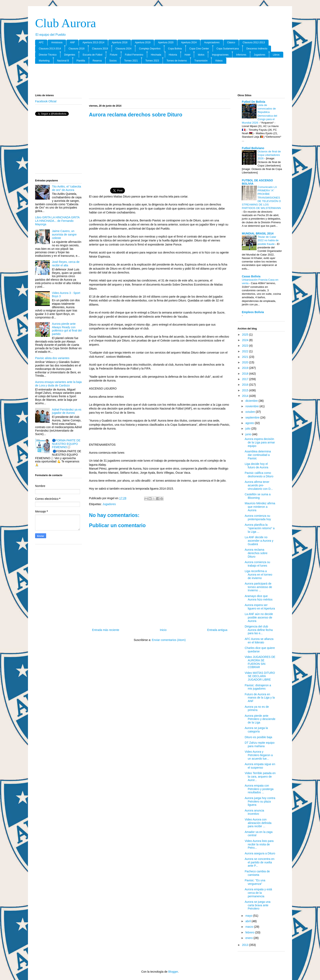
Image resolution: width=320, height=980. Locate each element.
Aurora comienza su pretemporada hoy (258, 517)
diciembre (252, 401)
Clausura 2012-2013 (254, 42)
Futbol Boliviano (253, 148)
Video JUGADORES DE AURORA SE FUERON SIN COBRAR (260, 662)
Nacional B (63, 61)
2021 (246, 357)
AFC (41, 42)
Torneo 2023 (152, 61)
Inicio (163, 630)
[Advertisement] (160, 79)
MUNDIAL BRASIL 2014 (258, 233)
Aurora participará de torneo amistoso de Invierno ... (258, 587)
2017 (246, 379)
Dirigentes (70, 55)
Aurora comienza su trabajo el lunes (257, 564)
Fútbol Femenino (134, 55)
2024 (246, 340)
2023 (246, 346)
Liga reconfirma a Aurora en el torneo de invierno (258, 575)
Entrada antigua (217, 630)
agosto (250, 423)
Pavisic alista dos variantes (52, 358)
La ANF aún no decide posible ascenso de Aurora (259, 617)
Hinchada (156, 55)
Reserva (97, 61)
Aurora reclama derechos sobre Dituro (256, 553)
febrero (250, 932)
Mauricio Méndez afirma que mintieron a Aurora (260, 507)
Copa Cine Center (199, 49)
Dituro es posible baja (258, 737)
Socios (113, 61)
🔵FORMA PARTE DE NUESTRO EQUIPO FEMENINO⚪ (66, 444)
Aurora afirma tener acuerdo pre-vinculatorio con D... (259, 485)
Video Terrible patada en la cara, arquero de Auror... (260, 777)
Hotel (187, 55)
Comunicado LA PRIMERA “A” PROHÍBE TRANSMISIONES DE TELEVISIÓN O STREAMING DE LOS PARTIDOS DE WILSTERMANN (261, 198)
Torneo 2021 (131, 61)
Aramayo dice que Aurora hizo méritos (259, 598)
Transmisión (201, 61)
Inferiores (241, 55)
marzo (250, 927)
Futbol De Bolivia (253, 102)
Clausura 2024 (123, 49)
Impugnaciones (220, 55)
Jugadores (260, 55)
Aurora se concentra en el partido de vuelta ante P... (260, 862)
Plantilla (81, 61)
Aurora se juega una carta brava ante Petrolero (258, 905)
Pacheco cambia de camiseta (257, 873)
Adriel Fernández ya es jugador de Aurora (67, 411)
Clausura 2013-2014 (50, 49)
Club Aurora (66, 23)
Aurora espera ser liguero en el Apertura (260, 607)
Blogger (173, 972)
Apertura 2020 (166, 42)
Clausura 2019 (100, 49)
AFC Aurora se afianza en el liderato (259, 641)
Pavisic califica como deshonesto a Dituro (259, 475)
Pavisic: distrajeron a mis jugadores (258, 687)
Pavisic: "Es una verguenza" (255, 882)
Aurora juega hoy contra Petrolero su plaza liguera (260, 801)
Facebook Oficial (46, 101)
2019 (246, 368)
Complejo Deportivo (150, 49)
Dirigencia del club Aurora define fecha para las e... (259, 630)
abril (248, 921)
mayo (249, 916)
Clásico (231, 42)
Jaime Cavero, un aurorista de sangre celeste (64, 234)
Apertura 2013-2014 (93, 42)
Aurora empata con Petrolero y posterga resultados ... (259, 789)
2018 (246, 374)
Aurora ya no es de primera (257, 708)
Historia (173, 55)
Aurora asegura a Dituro (260, 853)
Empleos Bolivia (253, 312)
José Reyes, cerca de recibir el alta (66, 264)
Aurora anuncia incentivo (254, 812)
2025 (246, 335)
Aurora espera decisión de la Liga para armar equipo (260, 442)
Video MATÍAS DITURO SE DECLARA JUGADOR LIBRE (260, 676)
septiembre (253, 417)
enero (249, 938)
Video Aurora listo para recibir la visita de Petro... (259, 844)
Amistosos (57, 42)
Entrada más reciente (106, 630)
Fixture (114, 55)
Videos (219, 61)
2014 (246, 396)
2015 (246, 390)
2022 (246, 351)
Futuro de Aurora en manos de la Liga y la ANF (260, 698)
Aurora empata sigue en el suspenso (260, 766)
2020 (246, 362)
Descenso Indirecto (257, 49)
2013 (246, 945)
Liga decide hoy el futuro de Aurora (256, 466)
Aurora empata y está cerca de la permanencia (258, 893)
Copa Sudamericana (228, 49)
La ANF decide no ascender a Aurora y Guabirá (259, 541)
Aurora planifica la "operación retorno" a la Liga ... (260, 528)
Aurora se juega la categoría (256, 730)
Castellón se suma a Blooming (258, 496)
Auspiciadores (212, 42)
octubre (251, 412)
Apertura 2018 (120, 42)
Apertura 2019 (143, 42)
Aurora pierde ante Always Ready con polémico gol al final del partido (67, 329)
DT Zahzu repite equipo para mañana (260, 744)
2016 (246, 385)
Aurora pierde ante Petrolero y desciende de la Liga (260, 719)
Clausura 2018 (77, 49)
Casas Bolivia (251, 276)
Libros (276, 55)
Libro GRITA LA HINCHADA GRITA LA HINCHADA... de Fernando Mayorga (57, 221)
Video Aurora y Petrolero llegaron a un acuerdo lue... (259, 755)
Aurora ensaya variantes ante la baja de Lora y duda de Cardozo (58, 384)
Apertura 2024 (189, 42)
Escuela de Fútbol (92, 55)
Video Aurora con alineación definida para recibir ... (258, 823)
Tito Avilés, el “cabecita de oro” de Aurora (67, 188)
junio (249, 434)
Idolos (201, 55)
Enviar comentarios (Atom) (169, 640)
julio (248, 429)
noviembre (252, 406)
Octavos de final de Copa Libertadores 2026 (269, 155)
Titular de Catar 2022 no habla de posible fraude (268, 240)
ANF (72, 42)
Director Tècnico (48, 55)
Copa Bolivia (175, 49)
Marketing (44, 61)
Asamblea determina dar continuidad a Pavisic (258, 455)
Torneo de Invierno (177, 61)
